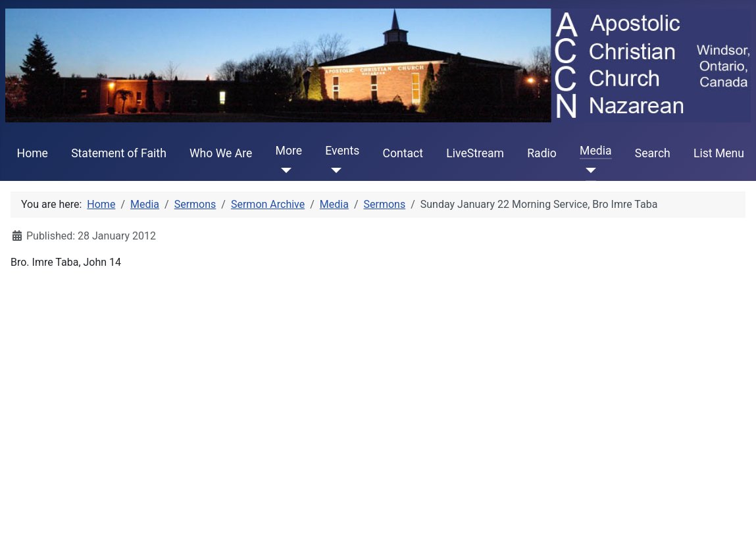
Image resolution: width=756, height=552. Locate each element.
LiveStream (475, 153)
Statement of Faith (119, 153)
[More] (284, 170)
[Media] (588, 170)
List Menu (719, 153)
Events (342, 151)
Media (595, 151)
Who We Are (221, 153)
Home (33, 153)
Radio (542, 153)
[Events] (333, 170)
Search (653, 153)
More (289, 151)
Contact (403, 153)
